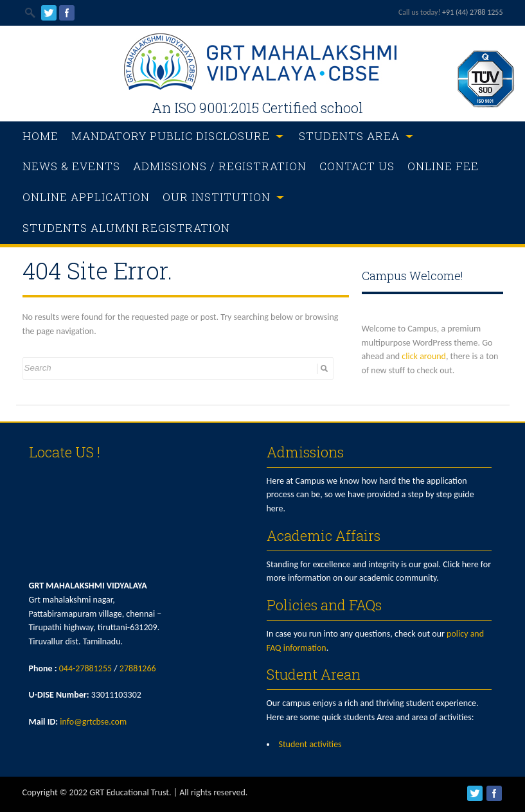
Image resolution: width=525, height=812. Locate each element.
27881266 (138, 668)
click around (424, 356)
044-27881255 (85, 668)
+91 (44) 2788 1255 (472, 12)
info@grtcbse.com (93, 722)
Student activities (310, 744)
